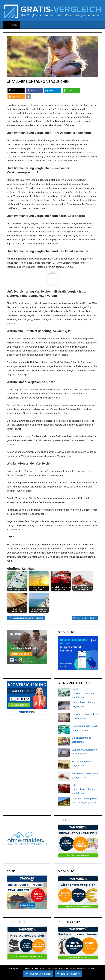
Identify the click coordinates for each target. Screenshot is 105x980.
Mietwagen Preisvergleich (84, 618)
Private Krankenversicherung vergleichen (83, 693)
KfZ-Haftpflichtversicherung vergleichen (84, 789)
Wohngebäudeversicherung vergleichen (26, 618)
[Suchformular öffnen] (100, 25)
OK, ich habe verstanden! (38, 974)
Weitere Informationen (69, 974)
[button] (16, 91)
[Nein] (102, 972)
